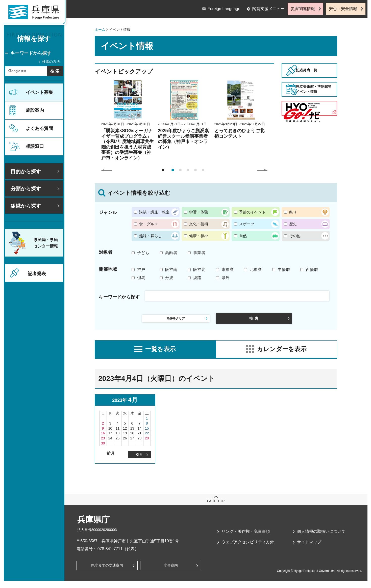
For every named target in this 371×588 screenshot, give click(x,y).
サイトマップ (309, 548)
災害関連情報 (303, 9)
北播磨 (256, 270)
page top (216, 507)
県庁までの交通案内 (107, 572)
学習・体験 (199, 212)
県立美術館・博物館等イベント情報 (316, 109)
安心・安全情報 (343, 9)
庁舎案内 (171, 572)
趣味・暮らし (151, 236)
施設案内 (35, 110)
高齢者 (171, 253)
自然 (243, 236)
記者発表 (37, 274)
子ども (143, 253)
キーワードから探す (31, 53)
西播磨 (312, 270)
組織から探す (26, 206)
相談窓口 (35, 146)
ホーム (100, 30)
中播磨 (284, 270)
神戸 (141, 270)
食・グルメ (149, 224)
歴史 (293, 224)
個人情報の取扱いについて (321, 537)
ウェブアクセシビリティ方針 (248, 548)
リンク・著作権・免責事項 (246, 537)
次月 (139, 459)
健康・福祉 (199, 236)
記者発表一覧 (316, 77)
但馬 (141, 278)
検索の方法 (51, 62)
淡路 (197, 278)
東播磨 (228, 270)
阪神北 (199, 270)
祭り (293, 212)
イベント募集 (39, 92)
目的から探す (26, 172)
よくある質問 (39, 128)
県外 (226, 278)
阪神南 (171, 270)
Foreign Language (224, 9)
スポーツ (247, 224)
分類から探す (26, 189)
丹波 (169, 278)
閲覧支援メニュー (268, 9)
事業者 (199, 253)
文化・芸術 (199, 224)
